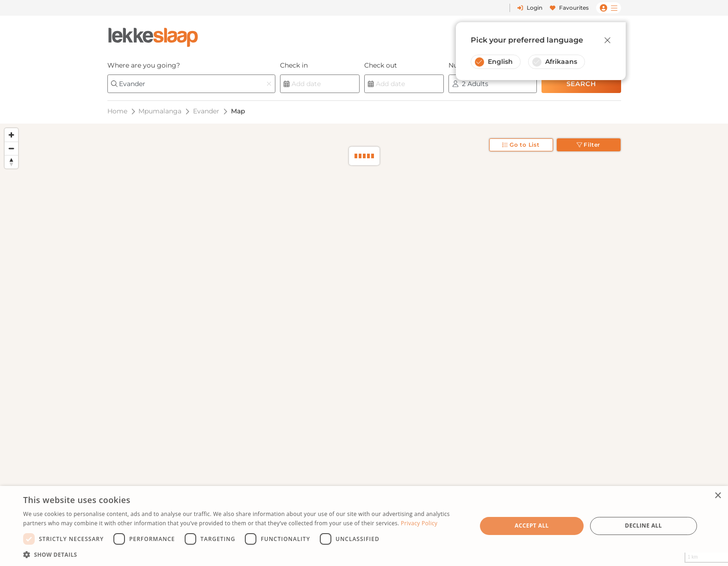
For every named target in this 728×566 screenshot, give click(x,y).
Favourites (569, 8)
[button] (243, 554)
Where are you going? (144, 65)
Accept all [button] (532, 526)
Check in (294, 65)
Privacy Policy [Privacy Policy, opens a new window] (419, 523)
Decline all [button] (643, 526)
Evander (206, 111)
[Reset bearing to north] (11, 162)
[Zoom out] (11, 148)
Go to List (521, 145)
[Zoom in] (11, 135)
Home (117, 111)
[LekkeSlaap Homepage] (153, 34)
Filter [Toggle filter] (589, 145)
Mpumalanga (160, 111)
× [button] (718, 496)
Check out (381, 65)
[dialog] (364, 526)
